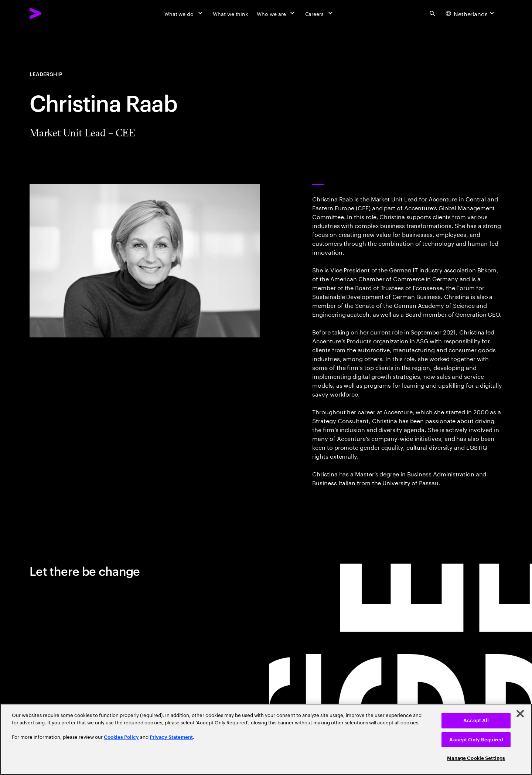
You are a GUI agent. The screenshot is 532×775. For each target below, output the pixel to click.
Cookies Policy (121, 737)
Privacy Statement (171, 737)
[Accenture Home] (52, 13)
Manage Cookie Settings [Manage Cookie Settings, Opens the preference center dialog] (476, 758)
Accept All (476, 720)
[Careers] (320, 13)
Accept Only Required (476, 740)
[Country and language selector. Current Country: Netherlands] (471, 13)
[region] (266, 739)
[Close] (520, 714)
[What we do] (184, 13)
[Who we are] (276, 13)
